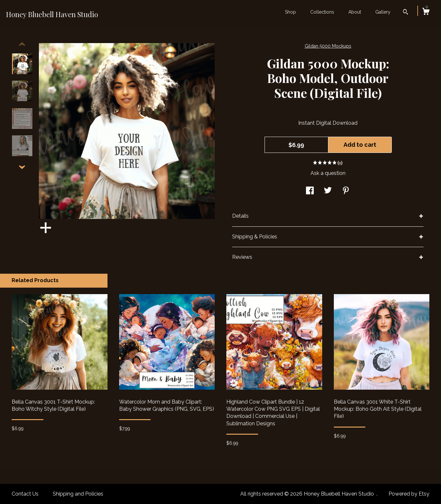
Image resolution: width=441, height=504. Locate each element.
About (355, 12)
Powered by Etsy (409, 494)
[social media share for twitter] (328, 191)
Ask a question (328, 173)
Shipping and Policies (78, 494)
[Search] (406, 13)
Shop (290, 12)
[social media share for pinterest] (346, 191)
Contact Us (25, 494)
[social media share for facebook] (310, 191)
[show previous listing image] (22, 44)
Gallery (383, 12)
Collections (322, 12)
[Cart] (426, 12)
